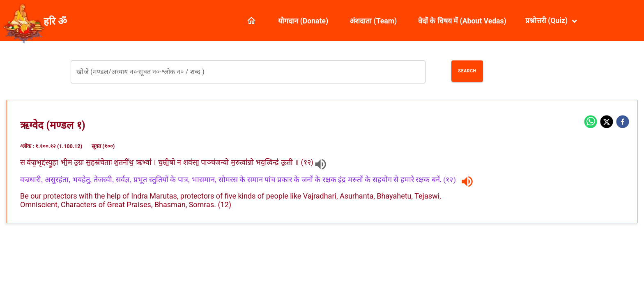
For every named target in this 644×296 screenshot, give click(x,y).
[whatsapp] (591, 123)
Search (467, 71)
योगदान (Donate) (303, 21)
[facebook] (623, 123)
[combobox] (248, 72)
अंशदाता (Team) (373, 21)
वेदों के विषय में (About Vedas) (462, 21)
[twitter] (607, 123)
